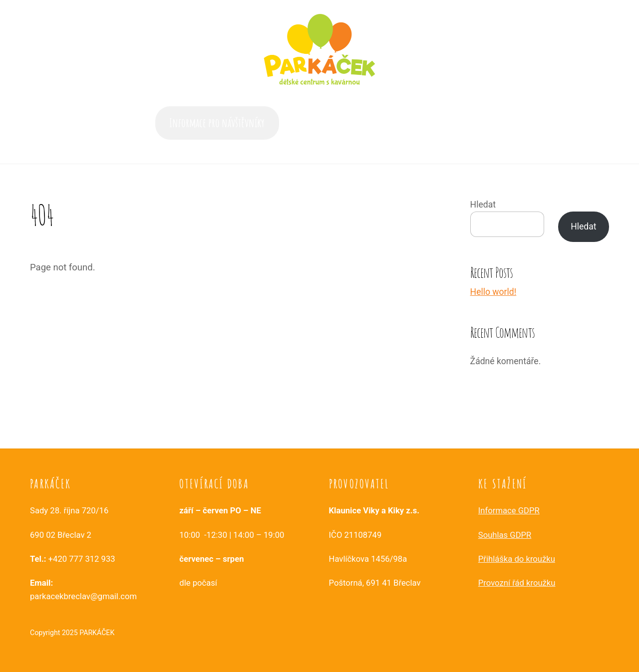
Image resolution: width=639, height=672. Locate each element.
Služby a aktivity (412, 123)
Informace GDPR (509, 511)
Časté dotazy (347, 123)
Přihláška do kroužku (517, 559)
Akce (303, 123)
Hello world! (493, 292)
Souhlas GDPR (505, 535)
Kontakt (470, 123)
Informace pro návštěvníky (217, 123)
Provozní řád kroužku (517, 583)
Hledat (483, 205)
